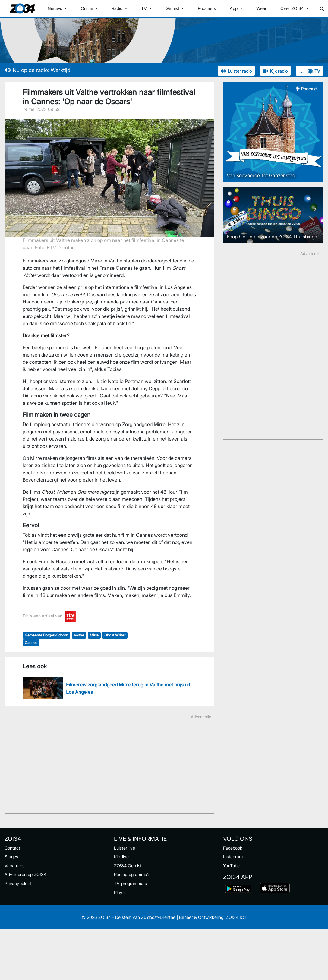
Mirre (94, 635)
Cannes (31, 643)
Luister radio (236, 71)
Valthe (79, 635)
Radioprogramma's (132, 874)
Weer (261, 8)
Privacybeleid (18, 883)
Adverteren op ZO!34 (25, 874)
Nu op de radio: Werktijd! (38, 70)
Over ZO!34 (293, 8)
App (234, 8)
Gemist (173, 8)
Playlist (121, 892)
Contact (12, 848)
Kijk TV (309, 71)
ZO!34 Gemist (128, 866)
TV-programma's (130, 883)
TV (145, 8)
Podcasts (207, 8)
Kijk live (121, 857)
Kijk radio (275, 71)
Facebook (233, 848)
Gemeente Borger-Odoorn (46, 635)
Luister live (125, 848)
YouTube (231, 866)
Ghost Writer (115, 635)
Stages (11, 857)
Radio (118, 8)
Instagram (233, 857)
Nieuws (55, 8)
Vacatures (14, 866)
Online (88, 8)
